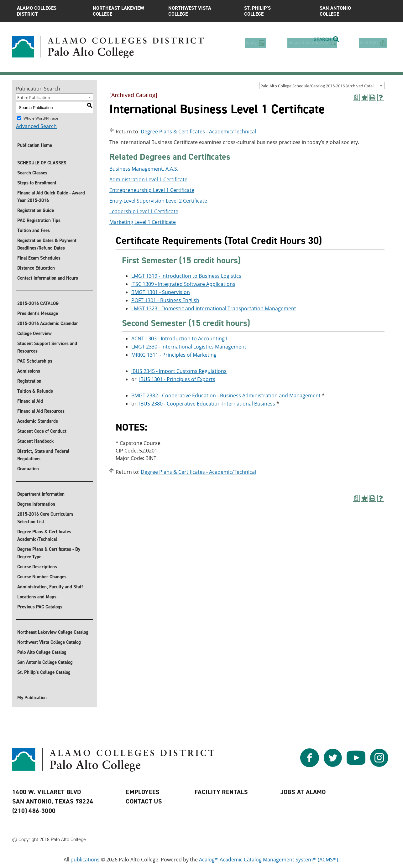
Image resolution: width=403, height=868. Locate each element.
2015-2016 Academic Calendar (48, 323)
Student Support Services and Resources (47, 347)
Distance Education (36, 268)
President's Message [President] (38, 313)
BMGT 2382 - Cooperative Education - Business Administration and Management (226, 395)
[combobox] (322, 85)
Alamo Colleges (50, 11)
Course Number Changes (42, 577)
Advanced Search (36, 126)
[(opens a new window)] (356, 97)
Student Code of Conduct (42, 431)
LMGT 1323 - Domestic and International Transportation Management (214, 308)
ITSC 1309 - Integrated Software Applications (183, 284)
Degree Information (36, 504)
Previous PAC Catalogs (40, 607)
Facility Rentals (221, 792)
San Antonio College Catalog (45, 662)
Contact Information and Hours (48, 278)
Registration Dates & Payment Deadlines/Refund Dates (47, 244)
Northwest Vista (202, 11)
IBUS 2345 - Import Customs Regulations (179, 371)
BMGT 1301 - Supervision (161, 292)
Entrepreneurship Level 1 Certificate (152, 190)
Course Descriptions (37, 567)
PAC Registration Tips (39, 220)
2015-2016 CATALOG (38, 303)
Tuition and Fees (34, 230)
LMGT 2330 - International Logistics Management (189, 347)
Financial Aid (30, 401)
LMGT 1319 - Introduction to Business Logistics (186, 276)
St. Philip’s (277, 11)
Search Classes (32, 173)
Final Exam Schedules (39, 258)
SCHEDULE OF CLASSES (42, 163)
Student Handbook (36, 441)
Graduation (28, 469)
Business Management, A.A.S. (144, 169)
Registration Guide (36, 210)
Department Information (41, 494)
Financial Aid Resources (41, 411)
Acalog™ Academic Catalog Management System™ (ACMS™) (269, 860)
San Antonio (353, 11)
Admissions (29, 371)
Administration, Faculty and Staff (50, 587)
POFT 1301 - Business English (165, 300)
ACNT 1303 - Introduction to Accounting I (179, 338)
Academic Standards (38, 421)
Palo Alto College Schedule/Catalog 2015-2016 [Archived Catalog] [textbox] (320, 86)
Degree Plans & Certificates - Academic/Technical (46, 535)
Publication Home (35, 145)
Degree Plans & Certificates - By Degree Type (49, 553)
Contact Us (144, 801)
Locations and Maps (37, 597)
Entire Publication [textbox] (34, 97)
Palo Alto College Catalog (42, 652)
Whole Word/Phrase (41, 118)
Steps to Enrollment (37, 183)
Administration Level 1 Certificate (148, 179)
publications (85, 860)
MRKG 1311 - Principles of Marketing (174, 355)
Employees (143, 792)
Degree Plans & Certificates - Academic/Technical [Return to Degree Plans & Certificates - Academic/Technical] (198, 132)
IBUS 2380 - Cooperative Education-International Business (207, 404)
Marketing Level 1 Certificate (143, 222)
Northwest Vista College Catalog (49, 642)
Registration (29, 381)
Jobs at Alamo (303, 792)
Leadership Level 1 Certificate (144, 211)
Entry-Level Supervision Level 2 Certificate (158, 201)
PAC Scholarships (35, 361)
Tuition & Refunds (35, 391)
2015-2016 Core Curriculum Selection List (45, 518)
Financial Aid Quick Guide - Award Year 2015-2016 (51, 197)
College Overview (34, 333)
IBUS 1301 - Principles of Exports (177, 379)
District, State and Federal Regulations (43, 455)
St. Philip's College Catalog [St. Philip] (44, 672)
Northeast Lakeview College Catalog (53, 632)
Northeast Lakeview (126, 11)
